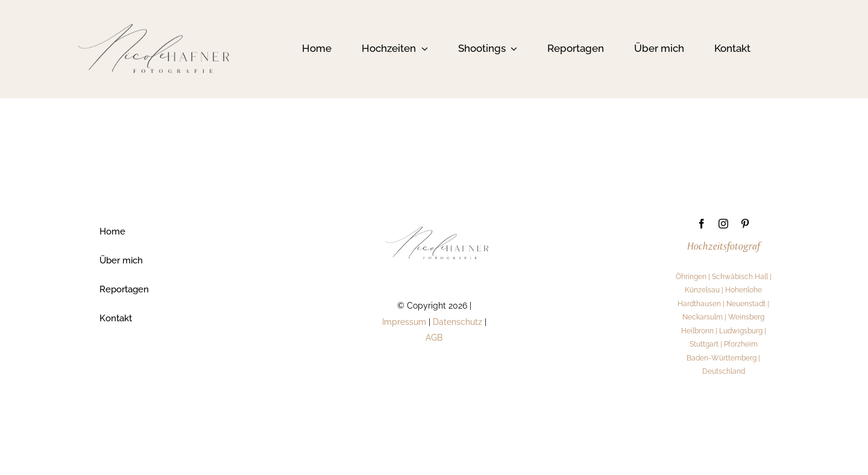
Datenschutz (458, 321)
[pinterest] (745, 223)
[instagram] (723, 223)
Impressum (404, 321)
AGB (434, 337)
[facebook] (702, 223)
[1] (154, 29)
